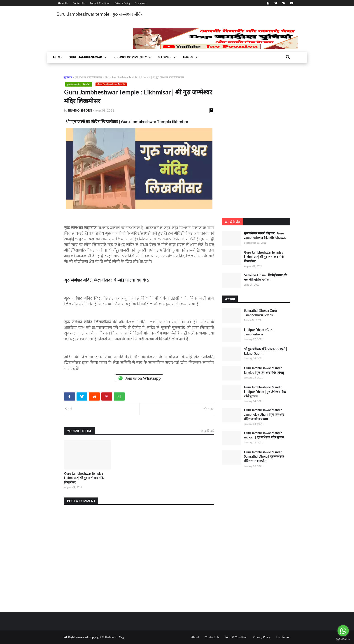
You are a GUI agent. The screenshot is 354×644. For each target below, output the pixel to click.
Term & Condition (236, 637)
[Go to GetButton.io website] (343, 639)
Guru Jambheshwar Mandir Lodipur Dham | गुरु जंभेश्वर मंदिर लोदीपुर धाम (265, 392)
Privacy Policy (122, 3)
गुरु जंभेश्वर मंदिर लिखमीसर (88, 77)
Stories (165, 57)
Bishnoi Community (130, 57)
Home (58, 57)
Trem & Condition (100, 3)
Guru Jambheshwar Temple (111, 84)
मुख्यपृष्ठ (68, 77)
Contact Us (79, 3)
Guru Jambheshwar (85, 57)
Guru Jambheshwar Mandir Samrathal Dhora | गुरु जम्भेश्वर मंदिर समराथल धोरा (264, 456)
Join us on (139, 378)
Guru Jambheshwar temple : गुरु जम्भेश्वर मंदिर (99, 14)
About (195, 637)
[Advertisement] (256, 143)
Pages (188, 57)
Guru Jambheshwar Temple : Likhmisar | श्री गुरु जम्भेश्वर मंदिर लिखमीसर (84, 478)
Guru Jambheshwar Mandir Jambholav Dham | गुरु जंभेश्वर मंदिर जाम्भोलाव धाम (264, 414)
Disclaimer (141, 3)
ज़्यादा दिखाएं (207, 431)
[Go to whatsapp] (343, 631)
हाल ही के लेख (233, 222)
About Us (63, 3)
